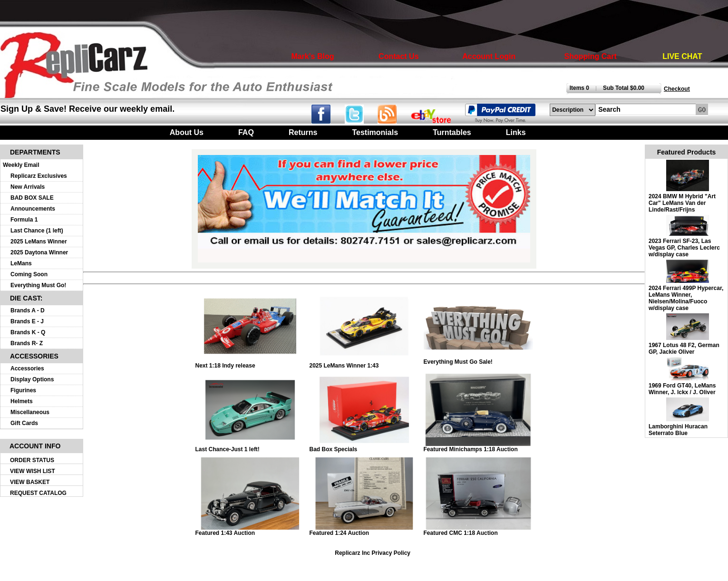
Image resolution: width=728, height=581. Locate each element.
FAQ (246, 132)
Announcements (33, 209)
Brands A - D (28, 310)
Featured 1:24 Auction (364, 530)
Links (516, 132)
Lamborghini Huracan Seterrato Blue (678, 430)
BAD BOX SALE (32, 198)
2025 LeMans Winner (39, 242)
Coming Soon (29, 274)
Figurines (23, 390)
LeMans (21, 263)
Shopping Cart (591, 56)
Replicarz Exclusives (39, 176)
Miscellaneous (30, 412)
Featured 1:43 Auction (250, 530)
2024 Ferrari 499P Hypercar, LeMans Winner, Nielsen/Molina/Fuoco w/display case (686, 298)
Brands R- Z (27, 343)
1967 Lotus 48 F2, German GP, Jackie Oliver (684, 349)
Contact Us (398, 56)
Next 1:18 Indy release (250, 363)
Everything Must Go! (38, 285)
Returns (303, 132)
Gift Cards (24, 423)
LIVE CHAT (682, 56)
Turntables (452, 132)
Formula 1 (24, 220)
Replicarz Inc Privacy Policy (373, 553)
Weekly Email (21, 165)
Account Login (489, 56)
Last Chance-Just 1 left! (250, 447)
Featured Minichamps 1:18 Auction (478, 447)
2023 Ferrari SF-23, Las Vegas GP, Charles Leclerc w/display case (684, 248)
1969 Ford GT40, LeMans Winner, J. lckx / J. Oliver (682, 389)
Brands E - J (27, 321)
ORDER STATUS (32, 460)
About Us (187, 132)
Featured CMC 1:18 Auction (478, 530)
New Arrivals (28, 187)
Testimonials (375, 132)
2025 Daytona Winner (39, 252)
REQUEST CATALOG (38, 493)
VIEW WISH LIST (33, 471)
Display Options (32, 379)
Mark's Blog (312, 56)
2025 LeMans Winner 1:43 (364, 363)
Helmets (22, 401)
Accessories (27, 368)
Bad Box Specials (364, 447)
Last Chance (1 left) (37, 231)
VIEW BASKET (30, 482)
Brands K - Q (28, 332)
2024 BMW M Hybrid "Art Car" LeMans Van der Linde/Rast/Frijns (682, 203)
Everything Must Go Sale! (478, 359)
